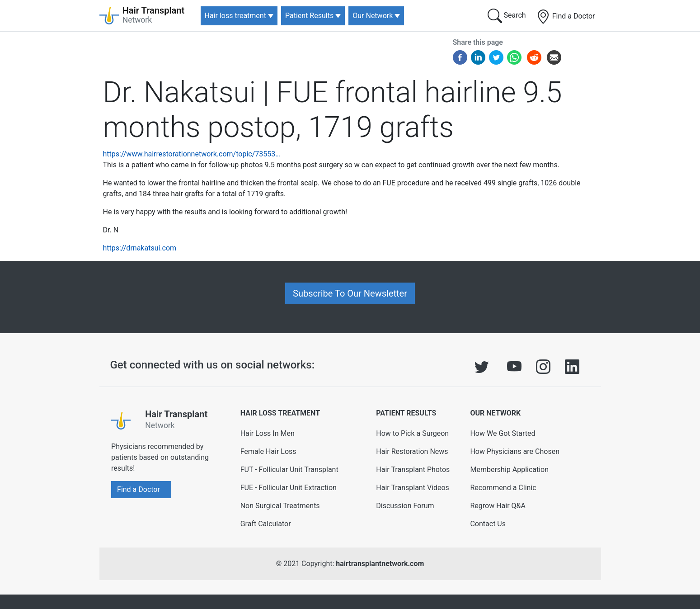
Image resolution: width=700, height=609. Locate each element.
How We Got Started (503, 433)
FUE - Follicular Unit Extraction (289, 488)
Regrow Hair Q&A (498, 506)
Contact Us (488, 524)
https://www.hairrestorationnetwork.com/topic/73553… (192, 154)
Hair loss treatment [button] (235, 16)
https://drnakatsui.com (140, 248)
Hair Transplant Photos (413, 470)
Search (507, 16)
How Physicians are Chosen (515, 451)
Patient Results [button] (309, 16)
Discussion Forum (405, 506)
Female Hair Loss (268, 451)
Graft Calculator (266, 524)
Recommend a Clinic (503, 488)
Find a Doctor (566, 17)
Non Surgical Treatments (280, 506)
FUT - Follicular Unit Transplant (289, 470)
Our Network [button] (373, 16)
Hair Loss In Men (268, 433)
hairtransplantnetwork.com (380, 564)
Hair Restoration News (412, 451)
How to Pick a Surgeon (412, 433)
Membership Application (509, 470)
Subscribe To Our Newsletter (350, 293)
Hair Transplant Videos (413, 488)
